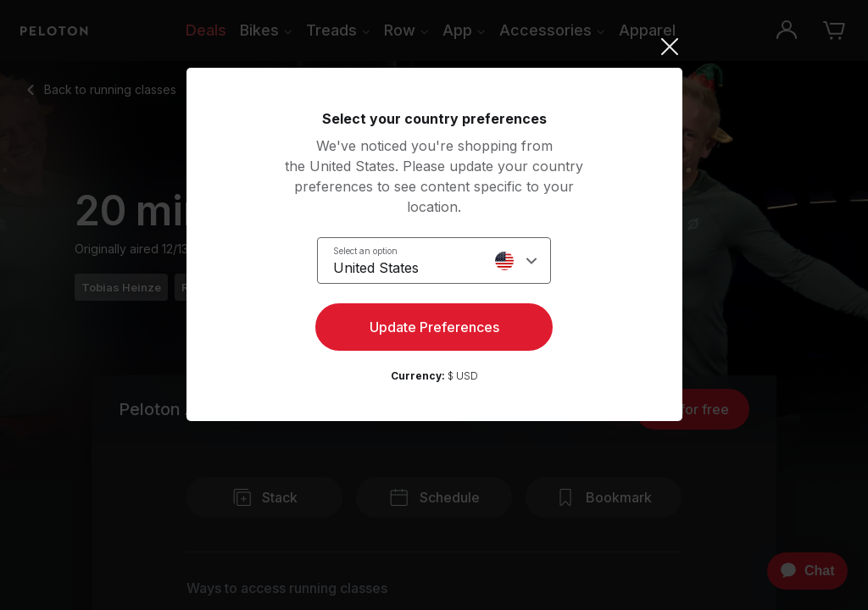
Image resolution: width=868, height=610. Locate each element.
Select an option (365, 251)
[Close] (434, 47)
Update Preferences (434, 327)
